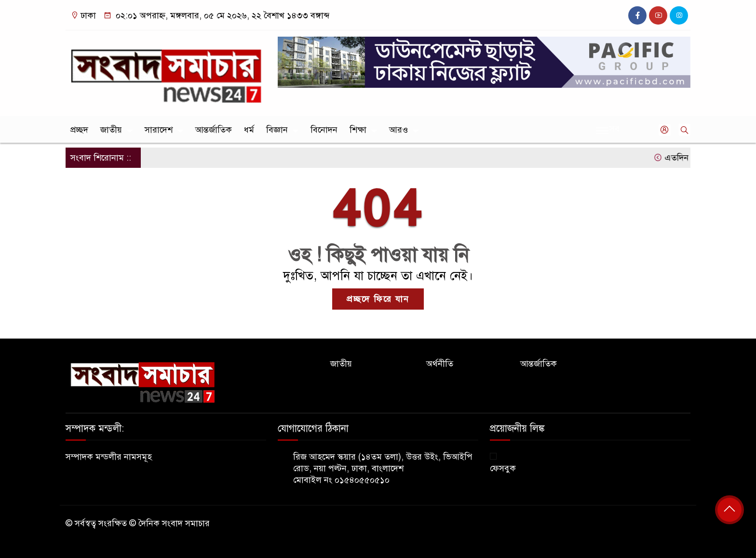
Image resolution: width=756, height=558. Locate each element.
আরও (398, 130)
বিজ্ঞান (277, 130)
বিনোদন (324, 130)
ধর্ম (249, 130)
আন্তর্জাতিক (214, 130)
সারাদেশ (159, 130)
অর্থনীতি (440, 364)
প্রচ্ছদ (79, 130)
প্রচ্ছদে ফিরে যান (378, 299)
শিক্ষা (358, 130)
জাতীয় (111, 130)
